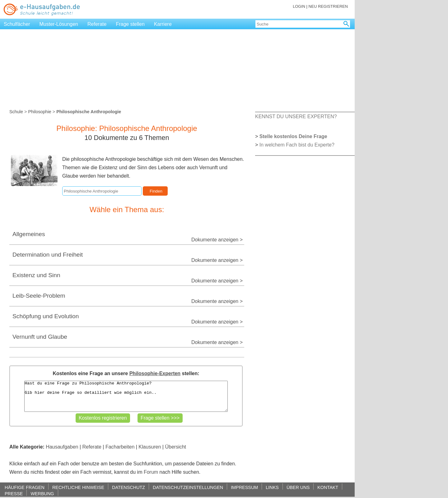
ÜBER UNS (298, 487)
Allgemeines (29, 234)
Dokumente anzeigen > (217, 240)
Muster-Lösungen (59, 24)
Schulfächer (17, 24)
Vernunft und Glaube (40, 337)
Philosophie (40, 112)
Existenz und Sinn (36, 275)
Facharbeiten (120, 447)
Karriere (163, 24)
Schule (16, 112)
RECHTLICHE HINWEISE (78, 487)
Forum (151, 472)
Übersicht (175, 447)
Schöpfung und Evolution (46, 316)
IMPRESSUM (244, 487)
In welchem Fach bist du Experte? (297, 145)
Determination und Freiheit (48, 255)
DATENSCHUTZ (128, 487)
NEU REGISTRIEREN (328, 6)
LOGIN (299, 6)
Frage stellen (130, 24)
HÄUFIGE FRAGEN (25, 487)
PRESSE (14, 493)
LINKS (272, 487)
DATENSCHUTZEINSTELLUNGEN (188, 487)
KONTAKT (328, 487)
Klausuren (150, 447)
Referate (97, 24)
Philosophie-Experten (155, 373)
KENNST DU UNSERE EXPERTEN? (296, 116)
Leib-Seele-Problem (39, 296)
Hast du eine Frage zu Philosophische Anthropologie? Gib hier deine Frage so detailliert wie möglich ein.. (126, 396)
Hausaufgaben (62, 447)
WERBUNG (42, 493)
